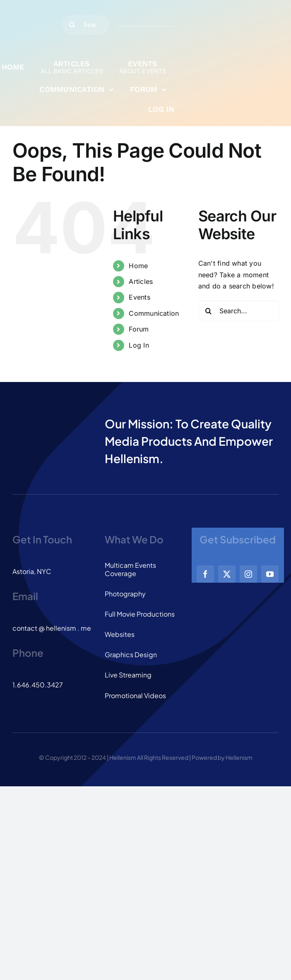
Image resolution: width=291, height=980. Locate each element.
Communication (154, 313)
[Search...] (86, 25)
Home (138, 266)
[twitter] (227, 574)
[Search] (72, 25)
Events (139, 297)
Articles (141, 281)
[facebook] (205, 574)
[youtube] (270, 574)
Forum (139, 329)
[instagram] (248, 574)
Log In (139, 345)
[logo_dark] (32, 7)
